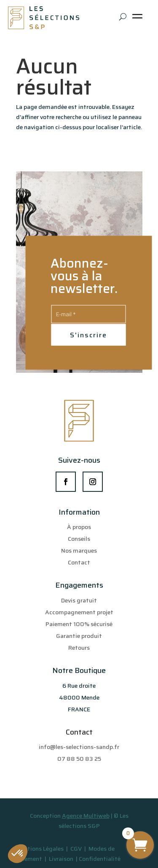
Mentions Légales (40, 849)
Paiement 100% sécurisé (79, 624)
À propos (79, 527)
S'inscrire (88, 335)
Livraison (62, 859)
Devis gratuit (79, 600)
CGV (77, 849)
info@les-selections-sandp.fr (79, 747)
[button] (18, 854)
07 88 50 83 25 (79, 759)
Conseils (79, 539)
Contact (79, 562)
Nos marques (79, 551)
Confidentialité (100, 859)
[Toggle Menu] (139, 19)
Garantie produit (79, 636)
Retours (79, 648)
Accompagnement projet (79, 612)
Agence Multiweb (86, 816)
